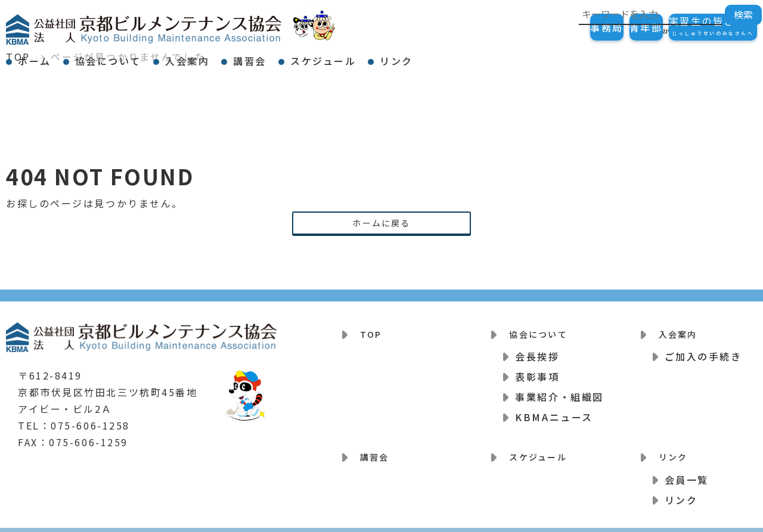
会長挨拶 (537, 351)
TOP (366, 332)
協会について (140, 56)
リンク (514, 56)
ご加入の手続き (703, 351)
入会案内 (241, 56)
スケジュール (420, 56)
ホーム (45, 56)
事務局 (547, 27)
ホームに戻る (381, 224)
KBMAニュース (554, 412)
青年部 (610, 27)
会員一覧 (687, 466)
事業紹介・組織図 (559, 391)
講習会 (325, 56)
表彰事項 (537, 371)
